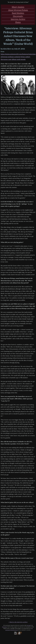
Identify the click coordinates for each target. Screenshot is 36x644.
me (32, 628)
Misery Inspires (18, 7)
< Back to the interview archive (18, 622)
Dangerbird (4, 627)
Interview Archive (18, 19)
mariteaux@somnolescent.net (11, 630)
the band (29, 625)
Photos (18, 22)
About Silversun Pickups (18, 10)
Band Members (18, 13)
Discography (18, 16)
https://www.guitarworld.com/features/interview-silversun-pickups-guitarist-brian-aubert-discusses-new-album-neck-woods (18, 57)
